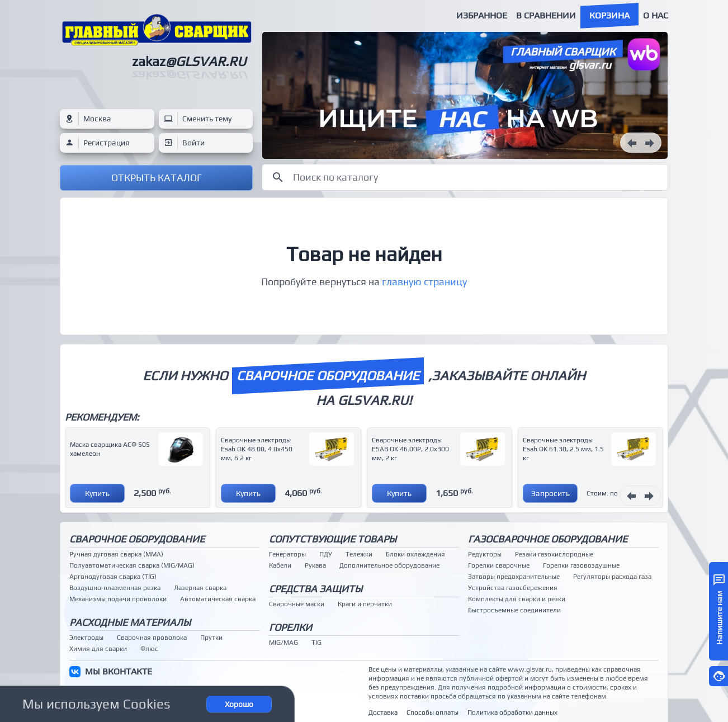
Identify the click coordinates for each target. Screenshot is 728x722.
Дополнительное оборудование (389, 565)
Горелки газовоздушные (581, 565)
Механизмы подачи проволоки (118, 599)
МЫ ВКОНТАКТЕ (119, 671)
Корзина (609, 15)
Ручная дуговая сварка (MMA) (116, 554)
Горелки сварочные (499, 565)
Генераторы (287, 554)
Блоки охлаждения (415, 554)
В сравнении (546, 15)
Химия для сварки (98, 649)
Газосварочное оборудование (548, 539)
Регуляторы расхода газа (612, 577)
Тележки (359, 554)
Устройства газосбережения (513, 588)
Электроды (86, 638)
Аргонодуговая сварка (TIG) (113, 577)
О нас (656, 15)
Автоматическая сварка (218, 599)
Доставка (383, 712)
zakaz (189, 61)
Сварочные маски (297, 604)
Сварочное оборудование (137, 539)
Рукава (315, 565)
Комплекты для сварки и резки (517, 599)
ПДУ (326, 554)
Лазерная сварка (200, 588)
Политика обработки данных (512, 712)
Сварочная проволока (152, 638)
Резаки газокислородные (554, 554)
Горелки (290, 627)
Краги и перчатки (365, 604)
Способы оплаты (432, 712)
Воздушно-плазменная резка (115, 588)
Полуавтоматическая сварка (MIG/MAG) (132, 565)
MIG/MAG (283, 643)
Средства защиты (316, 589)
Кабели (280, 565)
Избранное (482, 15)
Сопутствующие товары (333, 539)
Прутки (211, 638)
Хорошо (239, 704)
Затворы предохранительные (514, 577)
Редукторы (485, 554)
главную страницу (424, 282)
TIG (316, 643)
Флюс (149, 649)
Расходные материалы (130, 622)
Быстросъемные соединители (514, 610)
